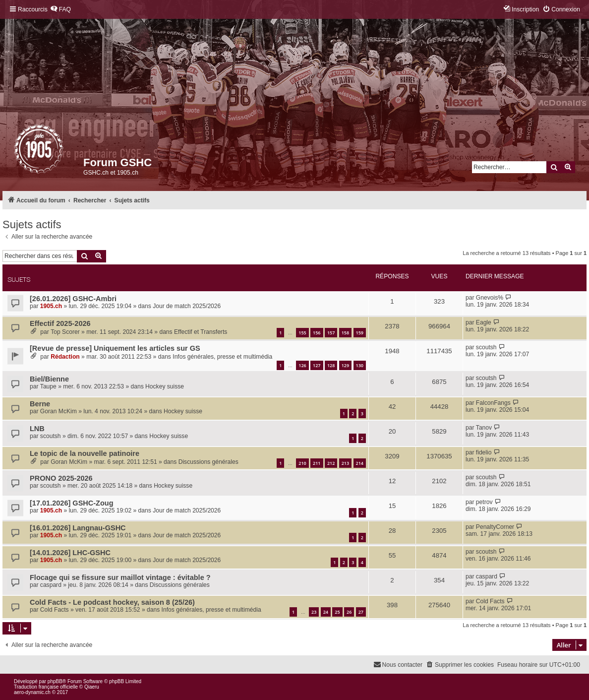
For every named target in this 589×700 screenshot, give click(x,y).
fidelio (484, 452)
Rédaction (65, 357)
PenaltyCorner (495, 527)
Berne (40, 404)
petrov (484, 502)
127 (317, 365)
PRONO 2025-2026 (61, 478)
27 (361, 612)
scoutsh (486, 347)
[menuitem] (60, 10)
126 (302, 365)
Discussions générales (208, 462)
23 (314, 612)
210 (302, 463)
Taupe (48, 386)
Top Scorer (65, 332)
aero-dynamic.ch (32, 692)
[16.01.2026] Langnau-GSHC (78, 528)
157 (331, 333)
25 (337, 612)
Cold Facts (55, 610)
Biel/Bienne (49, 379)
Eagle (484, 322)
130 (360, 365)
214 (360, 463)
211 (317, 463)
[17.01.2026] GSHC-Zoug (72, 503)
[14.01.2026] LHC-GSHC (70, 553)
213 (345, 463)
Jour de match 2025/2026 (187, 306)
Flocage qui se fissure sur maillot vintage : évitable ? (120, 577)
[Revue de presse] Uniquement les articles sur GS (115, 348)
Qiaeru (92, 687)
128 (331, 365)
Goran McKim (59, 411)
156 (317, 333)
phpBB (55, 681)
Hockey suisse (165, 386)
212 (331, 463)
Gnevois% (490, 298)
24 (326, 612)
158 (345, 333)
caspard (51, 585)
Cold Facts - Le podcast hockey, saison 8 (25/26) (112, 602)
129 (345, 365)
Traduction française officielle (46, 687)
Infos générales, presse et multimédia (222, 357)
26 (349, 612)
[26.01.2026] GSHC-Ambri (73, 299)
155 (302, 333)
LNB (37, 429)
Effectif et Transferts (201, 332)
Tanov (484, 428)
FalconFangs (493, 403)
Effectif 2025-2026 (60, 323)
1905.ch (51, 306)
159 (360, 333)
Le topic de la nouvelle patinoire (85, 453)
